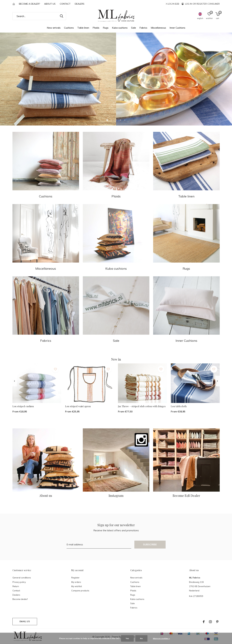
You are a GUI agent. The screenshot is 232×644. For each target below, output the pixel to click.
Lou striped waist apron (78, 406)
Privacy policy (19, 582)
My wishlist (77, 586)
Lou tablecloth (179, 406)
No (141, 638)
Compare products (80, 591)
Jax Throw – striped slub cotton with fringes (142, 406)
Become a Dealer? (29, 4)
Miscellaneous (158, 28)
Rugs (106, 28)
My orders (76, 582)
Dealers (80, 4)
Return (16, 586)
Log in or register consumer (201, 4)
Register (75, 578)
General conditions (22, 578)
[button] (107, 120)
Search (62, 16)
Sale (134, 28)
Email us (25, 621)
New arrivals (54, 28)
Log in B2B (173, 4)
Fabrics (143, 28)
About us (50, 4)
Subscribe (150, 544)
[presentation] (15, 381)
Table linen (83, 28)
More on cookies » (161, 638)
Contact (65, 4)
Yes (127, 638)
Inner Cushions (177, 28)
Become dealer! (20, 599)
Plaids (96, 28)
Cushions (69, 28)
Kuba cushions (120, 28)
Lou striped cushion (23, 406)
